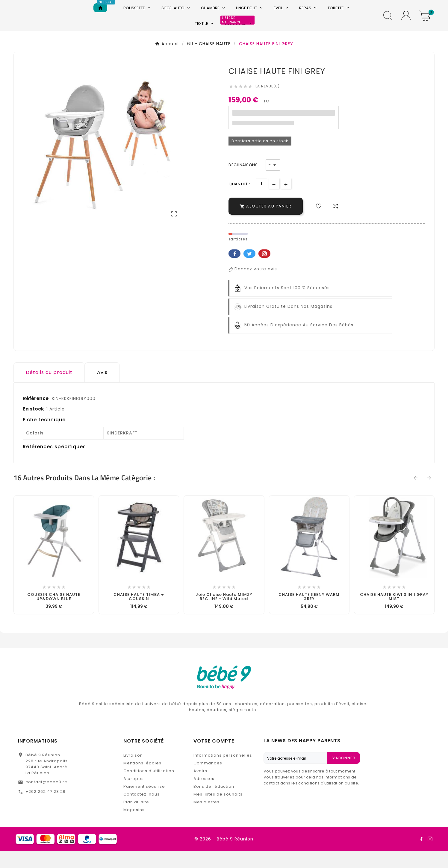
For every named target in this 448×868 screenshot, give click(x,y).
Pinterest (264, 271)
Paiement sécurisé (144, 803)
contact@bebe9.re (46, 799)
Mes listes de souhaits (218, 811)
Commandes (208, 780)
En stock (33, 426)
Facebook (234, 271)
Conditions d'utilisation (149, 788)
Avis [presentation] (102, 389)
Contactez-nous (141, 811)
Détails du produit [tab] (49, 389)
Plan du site (136, 819)
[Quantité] (262, 201)
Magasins (134, 827)
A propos (134, 796)
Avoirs (200, 788)
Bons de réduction (214, 803)
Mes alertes (206, 819)
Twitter (249, 271)
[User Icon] (406, 24)
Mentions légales (142, 780)
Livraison (133, 772)
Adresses (204, 796)
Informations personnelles (223, 772)
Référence (36, 415)
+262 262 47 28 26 (46, 809)
